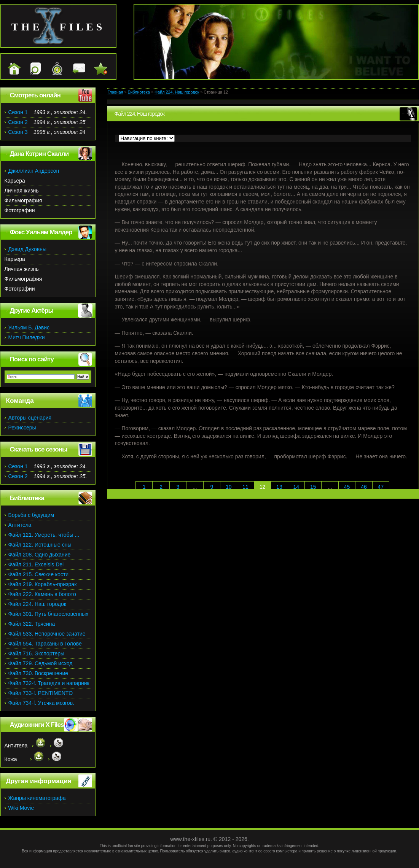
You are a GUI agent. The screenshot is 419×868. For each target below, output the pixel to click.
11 (245, 487)
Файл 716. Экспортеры (37, 653)
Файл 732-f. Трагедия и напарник (49, 683)
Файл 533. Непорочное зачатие (47, 634)
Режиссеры (22, 428)
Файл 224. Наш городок (177, 92)
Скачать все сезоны (39, 449)
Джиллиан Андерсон (34, 171)
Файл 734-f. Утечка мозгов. (41, 703)
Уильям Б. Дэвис (29, 327)
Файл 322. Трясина (32, 624)
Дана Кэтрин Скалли (39, 154)
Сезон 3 (18, 132)
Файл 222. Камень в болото (42, 594)
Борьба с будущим (31, 515)
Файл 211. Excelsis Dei (36, 564)
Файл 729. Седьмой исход (41, 663)
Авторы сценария (30, 418)
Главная (116, 92)
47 (381, 487)
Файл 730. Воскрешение (38, 673)
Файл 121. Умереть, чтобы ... (44, 535)
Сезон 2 (18, 122)
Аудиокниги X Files (37, 725)
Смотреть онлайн (35, 95)
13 (279, 487)
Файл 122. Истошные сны (40, 545)
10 (229, 487)
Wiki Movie (21, 808)
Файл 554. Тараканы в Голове (45, 644)
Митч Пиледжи (27, 337)
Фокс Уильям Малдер (41, 232)
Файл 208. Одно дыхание (40, 555)
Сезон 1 (18, 112)
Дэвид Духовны (28, 249)
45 (347, 487)
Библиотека (139, 92)
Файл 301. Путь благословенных (49, 614)
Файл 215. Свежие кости (39, 574)
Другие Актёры (32, 311)
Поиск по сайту (32, 359)
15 (313, 487)
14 (296, 487)
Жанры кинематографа (37, 798)
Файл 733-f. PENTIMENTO (41, 693)
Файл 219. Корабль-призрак (43, 584)
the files (58, 27)
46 (364, 487)
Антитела (20, 525)
